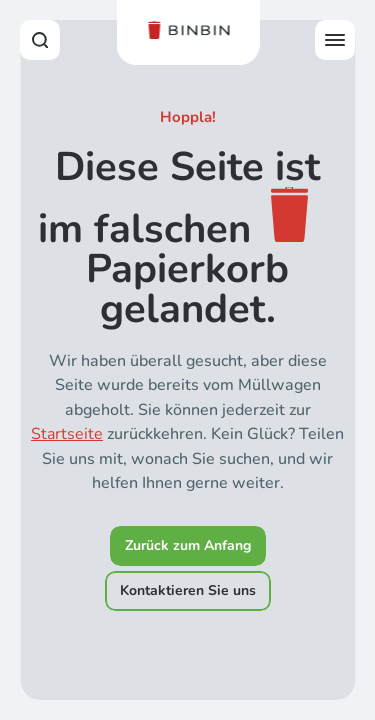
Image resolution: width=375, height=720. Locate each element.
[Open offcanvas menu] (335, 40)
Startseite (67, 434)
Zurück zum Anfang (188, 545)
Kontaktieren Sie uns (188, 590)
